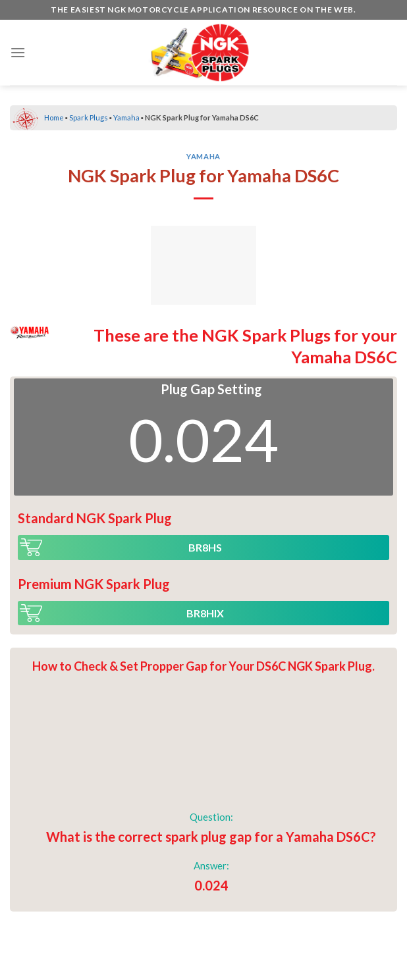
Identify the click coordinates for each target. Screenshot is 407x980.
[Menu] (18, 52)
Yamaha (126, 117)
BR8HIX (205, 613)
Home (54, 117)
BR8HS (205, 547)
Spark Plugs (89, 117)
